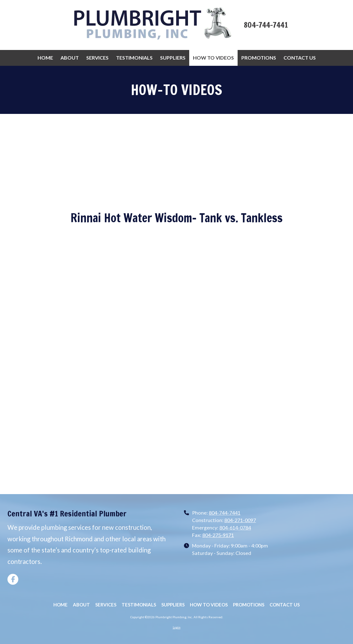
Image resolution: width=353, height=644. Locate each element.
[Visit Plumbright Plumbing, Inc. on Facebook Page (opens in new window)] (13, 579)
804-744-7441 (225, 513)
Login (177, 627)
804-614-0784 (235, 527)
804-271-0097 (240, 520)
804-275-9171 (218, 535)
